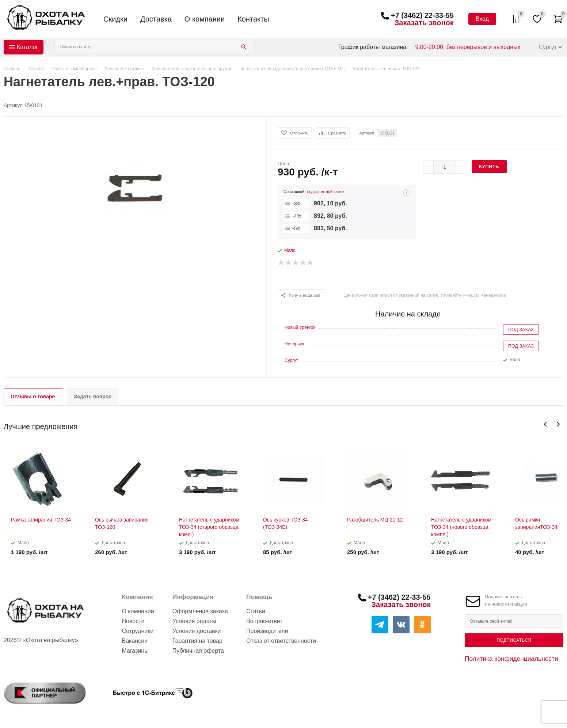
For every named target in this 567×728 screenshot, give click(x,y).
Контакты (253, 19)
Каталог (27, 47)
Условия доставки (197, 631)
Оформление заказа (200, 611)
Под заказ (521, 330)
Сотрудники (138, 631)
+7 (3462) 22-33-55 (422, 15)
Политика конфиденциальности (511, 659)
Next (558, 424)
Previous (546, 424)
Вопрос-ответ (264, 621)
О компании (205, 19)
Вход (482, 19)
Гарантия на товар (197, 641)
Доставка (156, 19)
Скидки (115, 19)
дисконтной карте (327, 192)
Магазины (135, 651)
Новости (133, 621)
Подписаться (514, 640)
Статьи (256, 611)
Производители (267, 631)
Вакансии (135, 641)
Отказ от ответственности (281, 641)
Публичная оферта (198, 651)
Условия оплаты (194, 621)
